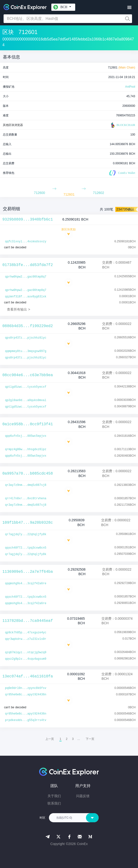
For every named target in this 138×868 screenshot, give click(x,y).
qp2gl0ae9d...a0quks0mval (26, 400)
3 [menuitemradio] (73, 739)
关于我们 (54, 796)
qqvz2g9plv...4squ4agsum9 (26, 659)
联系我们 (54, 803)
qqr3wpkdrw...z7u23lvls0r (26, 639)
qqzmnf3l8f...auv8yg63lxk (26, 297)
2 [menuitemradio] (67, 739)
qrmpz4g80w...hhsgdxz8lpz (26, 449)
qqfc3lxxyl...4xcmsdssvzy (26, 242)
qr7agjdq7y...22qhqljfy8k (26, 534)
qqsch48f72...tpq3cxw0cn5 (26, 548)
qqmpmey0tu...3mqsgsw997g (26, 351)
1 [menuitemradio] (61, 739)
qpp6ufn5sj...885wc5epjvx (26, 436)
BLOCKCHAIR (122, 125)
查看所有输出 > (19, 309)
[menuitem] (90, 739)
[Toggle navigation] (129, 8)
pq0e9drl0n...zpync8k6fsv (26, 688)
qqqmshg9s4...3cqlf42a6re (26, 584)
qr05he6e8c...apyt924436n (26, 695)
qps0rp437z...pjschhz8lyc (26, 338)
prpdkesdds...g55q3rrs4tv (26, 720)
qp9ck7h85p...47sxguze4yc (26, 633)
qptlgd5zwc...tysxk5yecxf (26, 387)
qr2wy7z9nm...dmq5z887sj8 (26, 485)
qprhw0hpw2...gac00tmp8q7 (26, 277)
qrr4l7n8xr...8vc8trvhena (26, 499)
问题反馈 (83, 796)
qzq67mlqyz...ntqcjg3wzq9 (26, 652)
